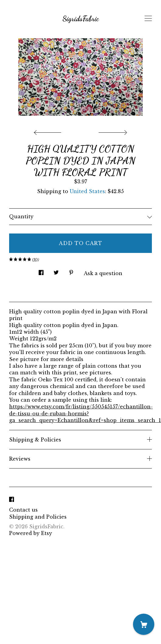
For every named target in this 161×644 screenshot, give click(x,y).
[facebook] (12, 499)
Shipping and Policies (38, 517)
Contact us (23, 510)
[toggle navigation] (148, 19)
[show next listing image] (112, 131)
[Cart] (144, 624)
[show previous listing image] (49, 131)
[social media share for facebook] (41, 271)
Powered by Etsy (31, 533)
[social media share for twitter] (56, 271)
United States (87, 191)
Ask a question (103, 273)
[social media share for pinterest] (71, 271)
